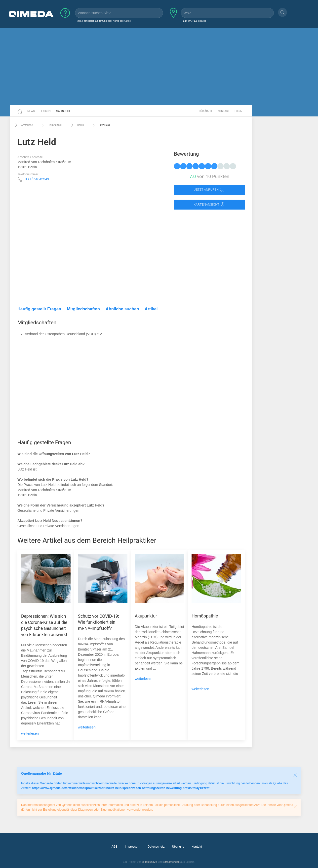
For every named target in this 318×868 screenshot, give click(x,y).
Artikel (151, 309)
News (31, 111)
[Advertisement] (159, 67)
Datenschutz (156, 847)
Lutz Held (100, 125)
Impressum (133, 847)
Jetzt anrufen (209, 190)
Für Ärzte (206, 111)
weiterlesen (30, 733)
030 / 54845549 (37, 179)
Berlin (77, 125)
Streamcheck (171, 862)
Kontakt (224, 111)
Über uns (178, 847)
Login (238, 111)
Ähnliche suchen (122, 309)
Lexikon (45, 111)
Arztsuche (63, 111)
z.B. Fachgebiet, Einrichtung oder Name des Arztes (104, 21)
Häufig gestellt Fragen (39, 309)
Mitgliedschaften (83, 309)
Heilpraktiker (51, 125)
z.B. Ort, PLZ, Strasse (195, 21)
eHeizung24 (150, 862)
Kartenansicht (209, 205)
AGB (115, 847)
